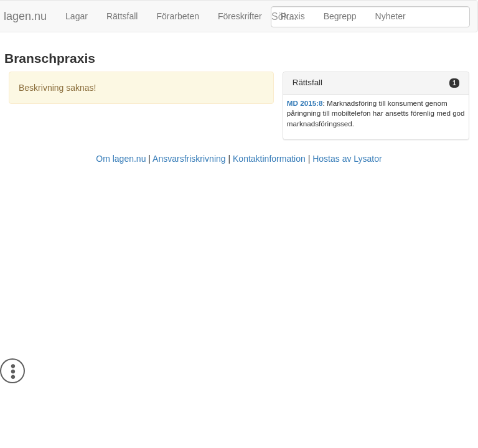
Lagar (77, 16)
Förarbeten (177, 16)
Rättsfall (122, 16)
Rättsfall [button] (307, 82)
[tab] (376, 83)
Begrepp (340, 16)
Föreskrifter (240, 16)
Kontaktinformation (269, 159)
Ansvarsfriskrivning (189, 159)
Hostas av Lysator (347, 159)
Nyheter (391, 16)
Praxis (293, 16)
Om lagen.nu (121, 159)
